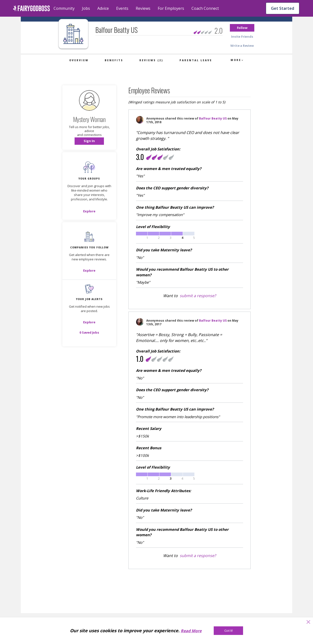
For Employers (171, 8)
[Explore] (89, 211)
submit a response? (198, 296)
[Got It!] (228, 631)
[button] (242, 28)
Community (64, 8)
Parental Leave (196, 60)
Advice (103, 8)
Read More (191, 631)
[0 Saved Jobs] (89, 332)
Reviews (143, 8)
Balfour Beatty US (213, 118)
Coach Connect (205, 8)
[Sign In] (89, 141)
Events (122, 8)
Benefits (114, 60)
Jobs (86, 8)
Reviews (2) (151, 60)
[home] (31, 8)
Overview (79, 60)
